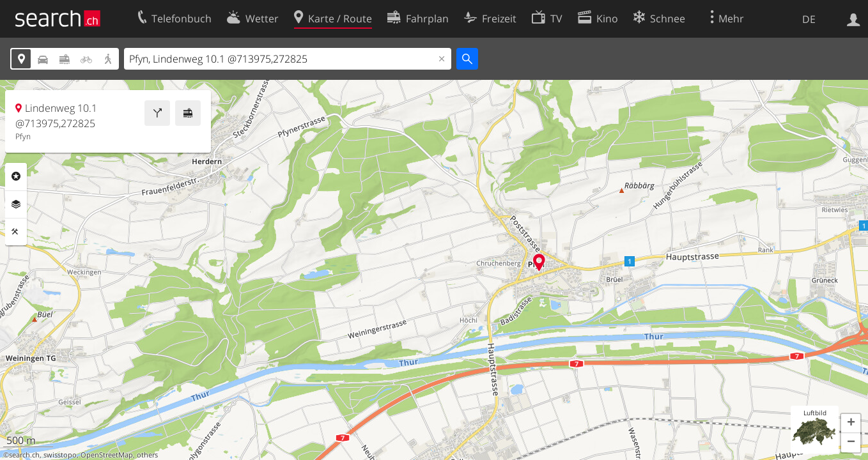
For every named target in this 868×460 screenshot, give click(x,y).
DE (809, 19)
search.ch (24, 455)
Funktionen (16, 232)
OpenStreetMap (107, 455)
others (147, 455)
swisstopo (60, 455)
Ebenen (16, 204)
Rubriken (16, 176)
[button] (851, 424)
